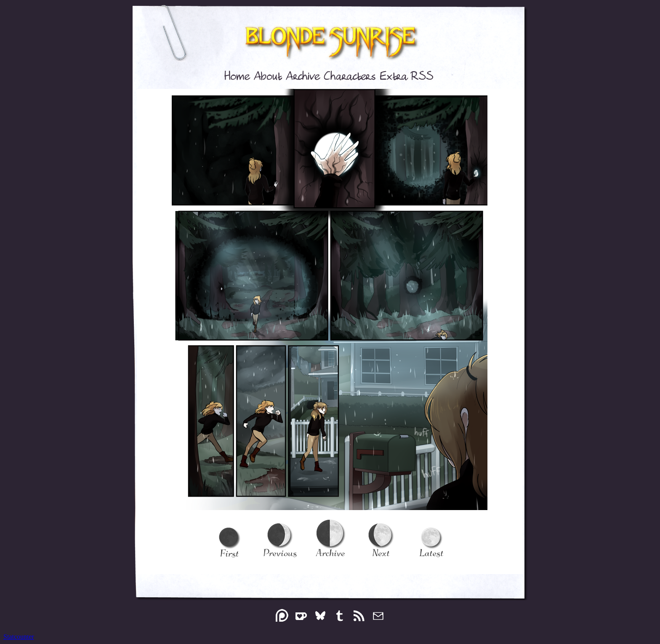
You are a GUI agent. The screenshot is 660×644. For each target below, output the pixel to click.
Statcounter (19, 637)
